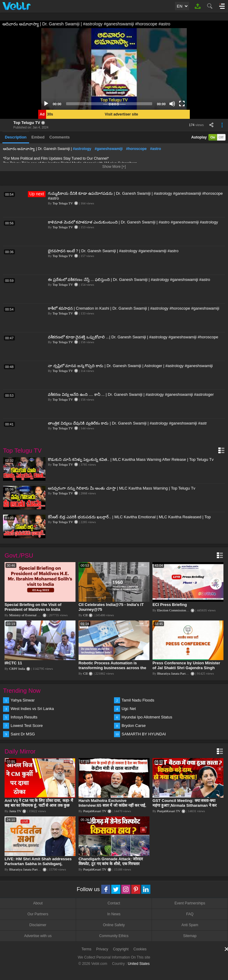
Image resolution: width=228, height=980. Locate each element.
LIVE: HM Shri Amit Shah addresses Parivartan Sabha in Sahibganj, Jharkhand (38, 864)
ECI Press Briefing (170, 605)
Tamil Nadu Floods (138, 700)
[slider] (109, 104)
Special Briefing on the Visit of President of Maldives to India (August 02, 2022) (33, 609)
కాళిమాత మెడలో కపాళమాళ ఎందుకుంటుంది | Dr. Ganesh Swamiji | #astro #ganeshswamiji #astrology (133, 222)
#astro (156, 149)
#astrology (82, 149)
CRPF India (17, 669)
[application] (114, 69)
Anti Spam (190, 925)
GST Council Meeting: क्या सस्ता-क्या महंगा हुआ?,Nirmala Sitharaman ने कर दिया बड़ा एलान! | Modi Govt (185, 805)
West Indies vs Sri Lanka (32, 709)
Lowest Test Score (27, 726)
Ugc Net (129, 709)
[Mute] (172, 104)
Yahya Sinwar (23, 700)
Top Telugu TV (27, 123)
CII (86, 615)
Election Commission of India (177, 610)
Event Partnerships (190, 903)
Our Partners (38, 914)
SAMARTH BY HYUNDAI (144, 734)
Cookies (140, 949)
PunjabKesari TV (95, 811)
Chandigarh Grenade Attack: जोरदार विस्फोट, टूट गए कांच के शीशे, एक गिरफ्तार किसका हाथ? (111, 864)
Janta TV (15, 811)
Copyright (121, 949)
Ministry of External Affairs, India (32, 615)
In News (114, 914)
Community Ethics (114, 936)
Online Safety (114, 925)
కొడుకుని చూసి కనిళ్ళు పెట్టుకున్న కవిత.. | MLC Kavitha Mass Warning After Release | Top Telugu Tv (131, 459)
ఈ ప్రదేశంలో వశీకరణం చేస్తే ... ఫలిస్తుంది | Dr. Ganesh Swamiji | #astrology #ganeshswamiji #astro (129, 280)
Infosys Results (24, 717)
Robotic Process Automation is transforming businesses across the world (112, 668)
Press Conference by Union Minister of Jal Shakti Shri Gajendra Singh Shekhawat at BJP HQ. (186, 668)
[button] (114, 69)
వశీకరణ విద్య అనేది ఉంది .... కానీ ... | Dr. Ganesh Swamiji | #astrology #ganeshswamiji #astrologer (131, 394)
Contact (114, 903)
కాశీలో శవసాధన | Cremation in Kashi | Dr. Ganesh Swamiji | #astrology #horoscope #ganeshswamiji (134, 308)
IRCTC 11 (13, 663)
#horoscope (136, 149)
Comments (60, 137)
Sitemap (190, 936)
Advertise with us (38, 936)
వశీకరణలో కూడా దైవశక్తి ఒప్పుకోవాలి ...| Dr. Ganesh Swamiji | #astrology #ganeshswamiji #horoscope (133, 337)
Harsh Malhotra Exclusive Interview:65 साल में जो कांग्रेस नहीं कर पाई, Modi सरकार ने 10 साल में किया (112, 805)
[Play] (46, 104)
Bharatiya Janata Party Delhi (176, 673)
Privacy (102, 949)
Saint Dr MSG (23, 734)
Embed (38, 137)
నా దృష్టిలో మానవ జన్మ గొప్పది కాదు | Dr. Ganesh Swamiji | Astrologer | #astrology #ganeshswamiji (130, 366)
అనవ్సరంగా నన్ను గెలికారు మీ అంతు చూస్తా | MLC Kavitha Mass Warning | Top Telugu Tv (122, 488)
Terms (87, 949)
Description (16, 137)
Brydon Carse (134, 726)
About (38, 903)
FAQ (190, 914)
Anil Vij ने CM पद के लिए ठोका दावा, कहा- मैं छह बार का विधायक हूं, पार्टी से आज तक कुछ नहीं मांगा (39, 805)
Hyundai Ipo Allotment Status (147, 717)
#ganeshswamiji (109, 149)
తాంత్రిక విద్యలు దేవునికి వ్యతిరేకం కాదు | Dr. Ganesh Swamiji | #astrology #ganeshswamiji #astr (127, 423)
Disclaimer (38, 925)
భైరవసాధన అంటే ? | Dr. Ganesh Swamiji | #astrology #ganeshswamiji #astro (113, 251)
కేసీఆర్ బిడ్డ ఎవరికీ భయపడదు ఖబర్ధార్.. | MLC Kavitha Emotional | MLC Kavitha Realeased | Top (129, 517)
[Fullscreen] (182, 104)
